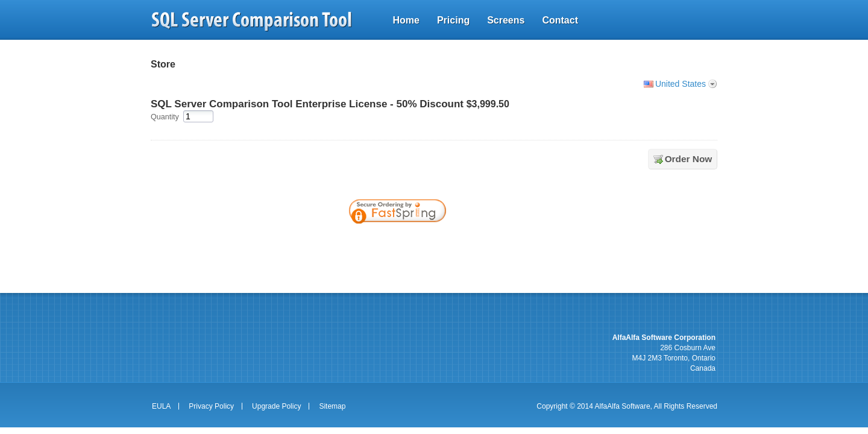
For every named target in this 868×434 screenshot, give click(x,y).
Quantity (165, 117)
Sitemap (332, 406)
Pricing (453, 20)
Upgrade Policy (276, 406)
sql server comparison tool (252, 21)
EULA (161, 406)
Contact (560, 20)
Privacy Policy (211, 406)
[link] (487, 244)
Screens (506, 20)
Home (406, 20)
